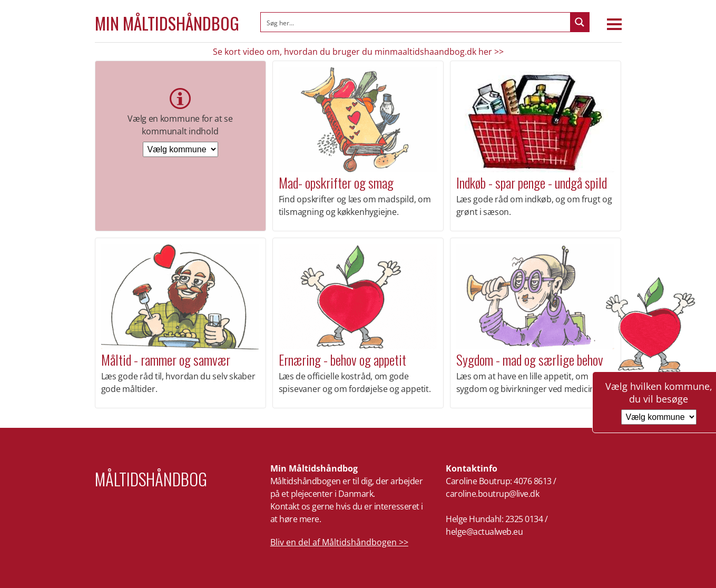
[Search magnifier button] (580, 22)
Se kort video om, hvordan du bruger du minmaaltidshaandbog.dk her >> (358, 52)
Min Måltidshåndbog (167, 23)
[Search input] (416, 22)
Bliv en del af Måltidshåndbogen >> (339, 542)
